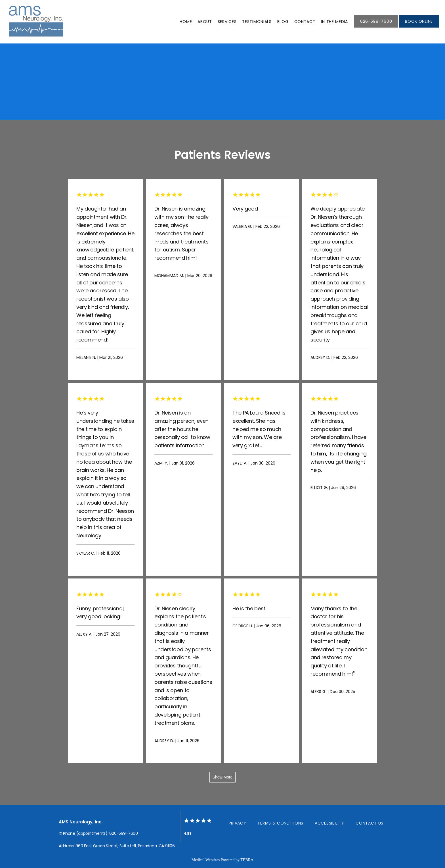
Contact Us (370, 823)
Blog (283, 22)
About (205, 22)
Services (227, 22)
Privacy (238, 823)
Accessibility (329, 823)
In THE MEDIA (334, 22)
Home (186, 22)
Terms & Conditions (280, 823)
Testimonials (257, 22)
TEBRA (247, 860)
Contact (305, 22)
